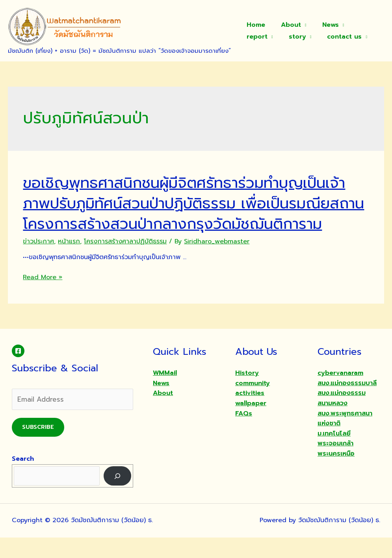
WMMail (165, 393)
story (254, 37)
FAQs (244, 434)
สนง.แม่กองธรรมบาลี (347, 404)
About (286, 25)
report (359, 25)
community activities (253, 409)
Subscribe (38, 448)
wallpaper (251, 424)
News (323, 25)
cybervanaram (340, 393)
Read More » (43, 298)
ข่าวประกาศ (38, 262)
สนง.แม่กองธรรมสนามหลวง (342, 419)
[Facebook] (18, 371)
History (247, 393)
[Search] (118, 496)
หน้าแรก (69, 262)
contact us (298, 37)
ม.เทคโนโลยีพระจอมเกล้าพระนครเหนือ (336, 464)
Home (254, 25)
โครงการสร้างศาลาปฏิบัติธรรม (125, 262)
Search (23, 479)
